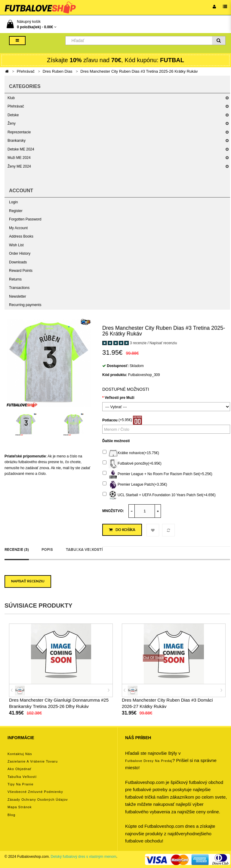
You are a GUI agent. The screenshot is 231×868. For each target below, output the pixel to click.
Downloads (18, 262)
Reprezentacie (19, 132)
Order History (20, 253)
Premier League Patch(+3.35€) (135, 485)
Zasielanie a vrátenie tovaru (33, 761)
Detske (13, 115)
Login (13, 202)
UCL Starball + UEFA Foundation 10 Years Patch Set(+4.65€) (159, 495)
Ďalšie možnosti (116, 441)
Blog (11, 815)
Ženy (12, 123)
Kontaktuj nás (20, 754)
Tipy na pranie (20, 784)
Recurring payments (25, 305)
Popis (47, 550)
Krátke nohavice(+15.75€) (131, 453)
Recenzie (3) (17, 550)
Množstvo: (113, 511)
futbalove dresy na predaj (149, 761)
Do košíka (122, 530)
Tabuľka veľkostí (84, 550)
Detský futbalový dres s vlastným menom (84, 857)
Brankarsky (17, 141)
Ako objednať (20, 769)
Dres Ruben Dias (58, 71)
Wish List (16, 245)
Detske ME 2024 (21, 149)
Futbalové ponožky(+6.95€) (132, 464)
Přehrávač (26, 71)
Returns (15, 279)
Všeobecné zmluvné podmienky (35, 792)
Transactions (19, 288)
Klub (11, 98)
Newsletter (18, 296)
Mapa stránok (20, 807)
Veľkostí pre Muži (120, 398)
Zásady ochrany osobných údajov (38, 800)
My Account (18, 228)
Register (16, 211)
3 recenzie (138, 343)
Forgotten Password (25, 219)
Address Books (21, 236)
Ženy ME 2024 (19, 166)
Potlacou (110, 420)
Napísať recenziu (163, 343)
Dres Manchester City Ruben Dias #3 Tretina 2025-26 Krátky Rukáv (139, 71)
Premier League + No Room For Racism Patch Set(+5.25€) (157, 474)
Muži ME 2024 (19, 158)
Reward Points (21, 271)
